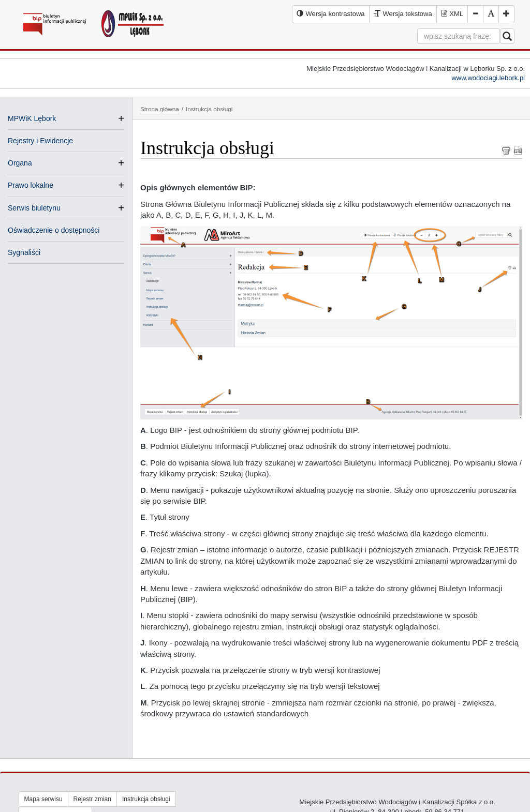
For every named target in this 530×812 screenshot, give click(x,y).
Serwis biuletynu (34, 208)
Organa (20, 163)
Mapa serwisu (43, 799)
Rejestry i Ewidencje (40, 141)
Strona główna (160, 109)
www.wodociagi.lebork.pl (488, 78)
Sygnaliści (24, 252)
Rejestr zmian (92, 799)
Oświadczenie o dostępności (54, 230)
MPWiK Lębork (32, 118)
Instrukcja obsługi (146, 799)
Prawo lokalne (31, 185)
